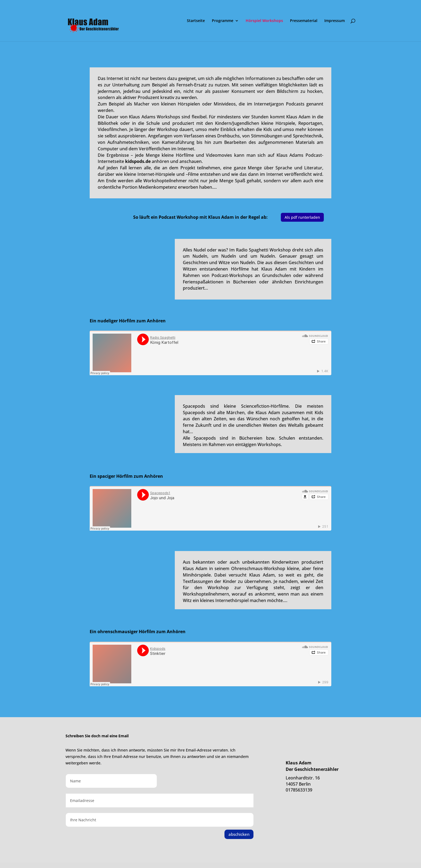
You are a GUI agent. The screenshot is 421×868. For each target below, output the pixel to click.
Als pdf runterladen (302, 217)
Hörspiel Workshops (264, 21)
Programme (223, 21)
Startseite (196, 21)
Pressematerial (304, 21)
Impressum (335, 21)
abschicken (239, 834)
